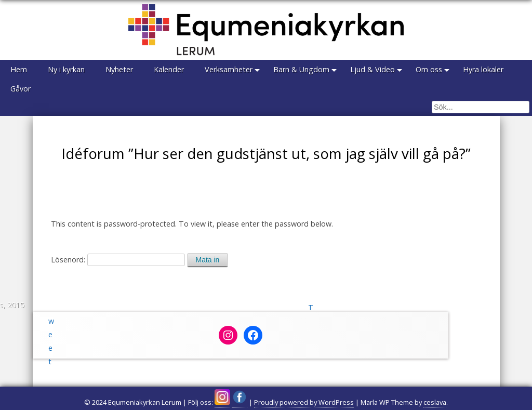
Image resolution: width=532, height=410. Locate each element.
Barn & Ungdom (301, 69)
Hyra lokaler (483, 69)
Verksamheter (229, 69)
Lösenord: (118, 260)
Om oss (429, 69)
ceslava (435, 402)
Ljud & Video (373, 69)
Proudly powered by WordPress (304, 402)
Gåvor (21, 89)
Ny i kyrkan (66, 69)
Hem (19, 69)
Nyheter (119, 69)
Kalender (169, 69)
